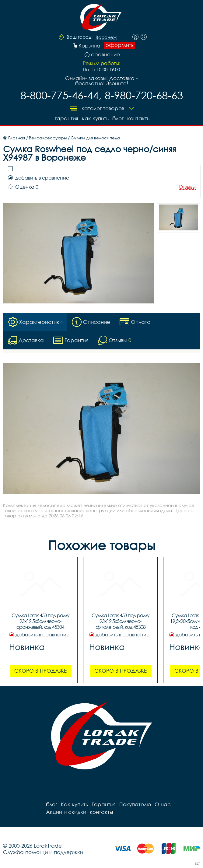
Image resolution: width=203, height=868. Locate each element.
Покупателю (135, 804)
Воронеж (106, 37)
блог (118, 118)
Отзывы (187, 187)
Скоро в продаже (40, 671)
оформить (120, 45)
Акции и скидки (66, 812)
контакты (139, 118)
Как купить (95, 118)
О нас (163, 804)
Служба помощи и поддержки (43, 852)
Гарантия (66, 118)
